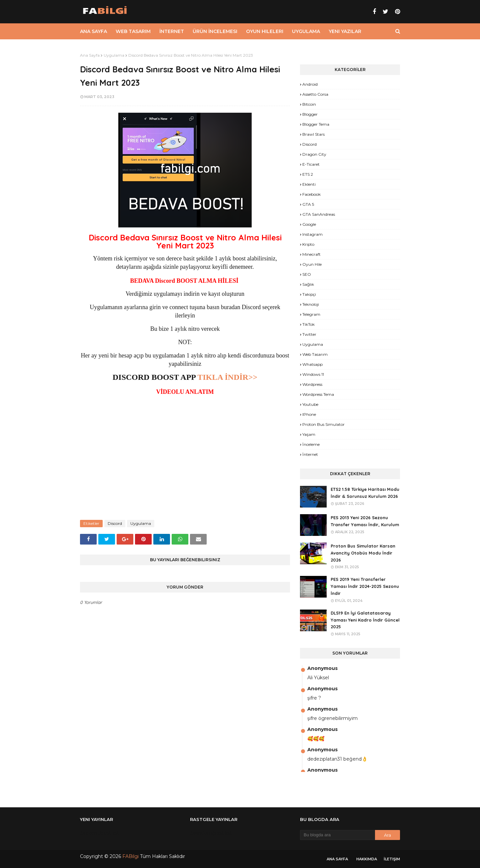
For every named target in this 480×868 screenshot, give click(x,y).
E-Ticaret (311, 164)
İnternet (310, 454)
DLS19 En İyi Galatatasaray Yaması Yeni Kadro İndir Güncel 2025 (365, 620)
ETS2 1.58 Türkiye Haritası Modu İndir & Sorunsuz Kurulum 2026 (365, 493)
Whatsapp (312, 364)
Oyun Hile (312, 264)
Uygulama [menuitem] (306, 31)
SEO (307, 274)
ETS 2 (308, 174)
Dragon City (314, 154)
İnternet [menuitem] (172, 31)
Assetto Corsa (315, 94)
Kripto (308, 244)
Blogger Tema (316, 124)
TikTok (308, 324)
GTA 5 (308, 204)
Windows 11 (313, 374)
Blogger (310, 114)
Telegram (311, 314)
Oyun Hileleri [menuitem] (265, 31)
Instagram (312, 234)
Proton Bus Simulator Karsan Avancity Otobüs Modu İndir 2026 (363, 553)
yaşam (309, 434)
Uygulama (114, 55)
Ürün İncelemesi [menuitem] (215, 31)
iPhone (309, 414)
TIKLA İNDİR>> (227, 377)
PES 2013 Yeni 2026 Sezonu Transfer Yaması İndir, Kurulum (365, 521)
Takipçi (309, 294)
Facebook (311, 194)
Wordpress (312, 384)
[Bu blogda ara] (337, 835)
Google (309, 224)
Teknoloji (311, 304)
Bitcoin (309, 104)
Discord (115, 523)
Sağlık (308, 284)
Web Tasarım (315, 354)
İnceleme (311, 444)
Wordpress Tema (318, 394)
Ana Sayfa (90, 55)
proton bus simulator (323, 424)
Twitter (309, 334)
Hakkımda (367, 859)
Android (310, 84)
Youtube (310, 404)
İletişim (392, 859)
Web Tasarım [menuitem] (133, 31)
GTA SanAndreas (319, 214)
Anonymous (322, 668)
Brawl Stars (313, 134)
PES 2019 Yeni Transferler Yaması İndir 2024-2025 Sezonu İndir (365, 586)
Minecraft (311, 254)
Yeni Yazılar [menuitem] (345, 31)
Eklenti (309, 184)
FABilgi (130, 856)
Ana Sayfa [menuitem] (93, 31)
